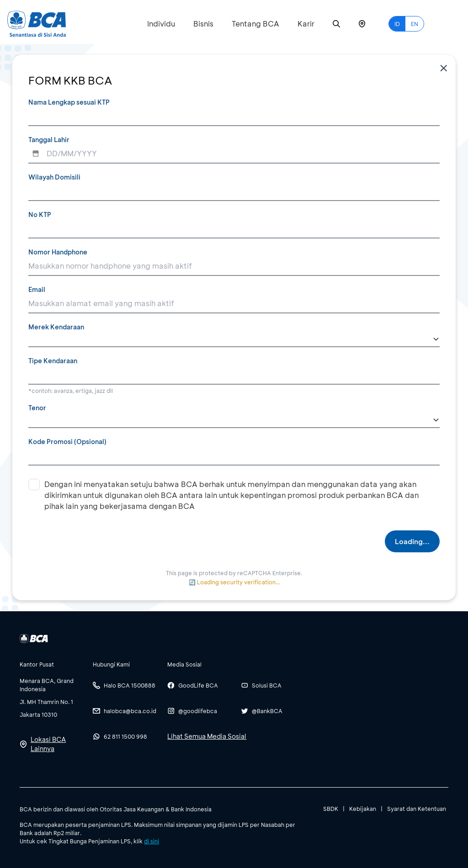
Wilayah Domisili (54, 177)
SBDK (331, 809)
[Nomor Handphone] (234, 266)
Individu (161, 24)
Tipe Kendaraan (53, 361)
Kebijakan (363, 809)
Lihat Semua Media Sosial (207, 736)
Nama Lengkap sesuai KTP (69, 102)
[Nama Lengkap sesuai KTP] (234, 116)
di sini (152, 841)
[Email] (234, 304)
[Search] (336, 24)
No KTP (40, 214)
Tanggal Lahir (49, 140)
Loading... (412, 541)
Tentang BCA (255, 24)
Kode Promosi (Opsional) (67, 442)
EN (415, 24)
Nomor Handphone (58, 252)
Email (37, 289)
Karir (306, 24)
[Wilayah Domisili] (234, 191)
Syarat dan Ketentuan (417, 809)
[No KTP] (234, 229)
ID (397, 24)
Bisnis (203, 24)
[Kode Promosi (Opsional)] (234, 456)
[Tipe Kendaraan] (234, 375)
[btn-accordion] (52, 664)
